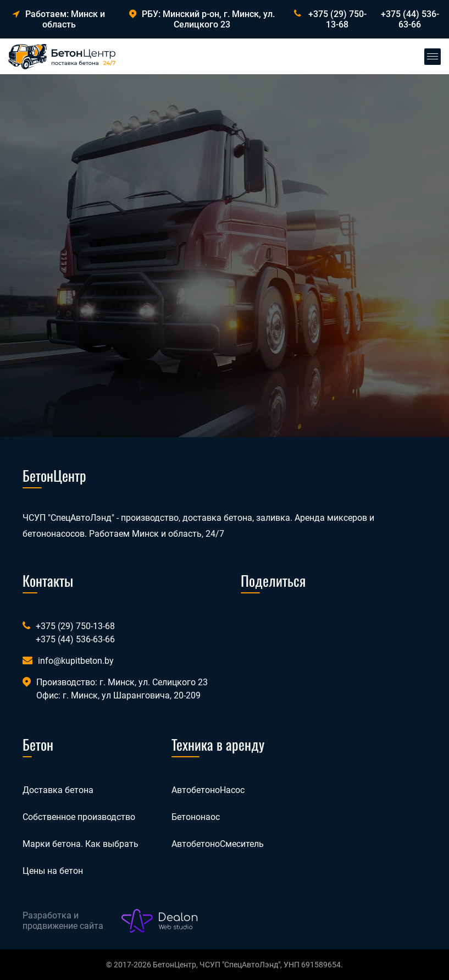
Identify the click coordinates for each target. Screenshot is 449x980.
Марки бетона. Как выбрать (81, 844)
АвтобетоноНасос (208, 790)
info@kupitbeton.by (76, 661)
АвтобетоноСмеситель (218, 844)
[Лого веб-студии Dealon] (160, 921)
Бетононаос (196, 817)
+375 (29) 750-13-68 (337, 19)
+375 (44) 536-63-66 (410, 19)
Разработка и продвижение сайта (63, 921)
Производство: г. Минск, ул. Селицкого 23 (122, 682)
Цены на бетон (53, 871)
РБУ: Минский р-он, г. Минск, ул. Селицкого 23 (202, 19)
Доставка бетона (58, 790)
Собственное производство (79, 817)
